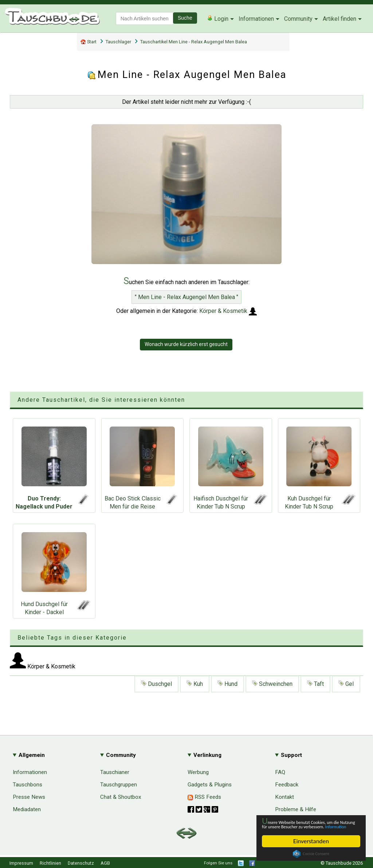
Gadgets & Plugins (210, 785)
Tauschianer (115, 772)
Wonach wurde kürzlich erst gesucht (186, 344)
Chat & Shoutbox (121, 797)
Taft (315, 684)
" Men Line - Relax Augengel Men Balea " (186, 297)
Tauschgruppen (119, 785)
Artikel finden (339, 19)
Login (218, 19)
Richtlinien (50, 863)
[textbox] (145, 18)
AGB (105, 863)
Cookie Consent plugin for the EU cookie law (311, 854)
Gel (346, 684)
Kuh (195, 684)
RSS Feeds (204, 797)
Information (307, 826)
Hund (227, 684)
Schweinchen (272, 684)
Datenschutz (81, 863)
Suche (185, 18)
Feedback (287, 785)
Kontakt (284, 797)
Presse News (29, 797)
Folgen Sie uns (218, 863)
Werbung (198, 772)
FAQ (280, 772)
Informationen (256, 19)
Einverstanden (311, 841)
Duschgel (156, 684)
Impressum (21, 863)
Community (298, 19)
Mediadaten (27, 809)
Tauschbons (28, 785)
